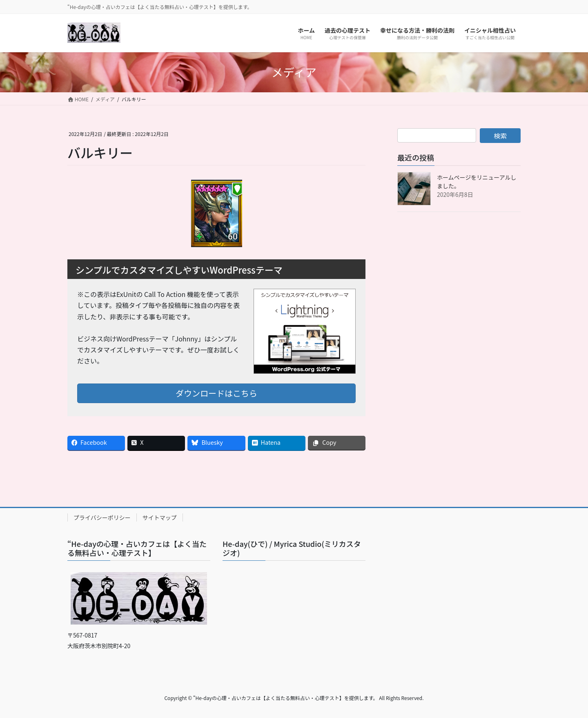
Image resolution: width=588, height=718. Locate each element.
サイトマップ (160, 517)
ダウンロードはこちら (216, 393)
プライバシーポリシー (102, 517)
